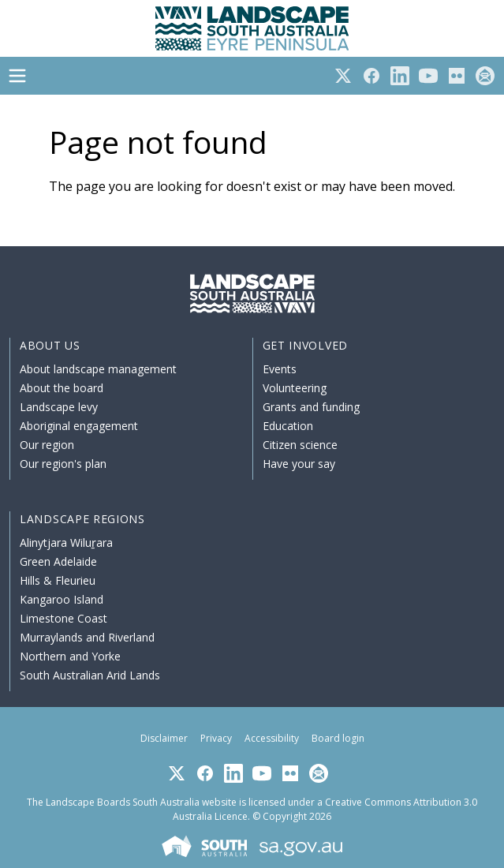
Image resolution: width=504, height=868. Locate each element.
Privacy (216, 738)
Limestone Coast (63, 618)
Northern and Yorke (70, 656)
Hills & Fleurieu (58, 580)
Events (280, 369)
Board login (338, 738)
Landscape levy (59, 407)
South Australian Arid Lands (90, 675)
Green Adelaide (58, 561)
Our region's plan (63, 464)
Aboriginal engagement (79, 426)
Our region (47, 445)
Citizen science (300, 445)
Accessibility (272, 738)
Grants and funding (311, 407)
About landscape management (98, 369)
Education (288, 426)
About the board (62, 388)
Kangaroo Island (62, 599)
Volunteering (295, 388)
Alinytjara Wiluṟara (66, 542)
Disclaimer (164, 738)
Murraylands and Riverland (87, 637)
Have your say (299, 464)
